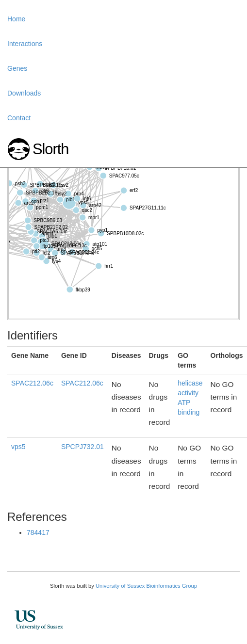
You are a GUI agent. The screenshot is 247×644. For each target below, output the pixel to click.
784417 (38, 532)
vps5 (18, 447)
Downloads (24, 93)
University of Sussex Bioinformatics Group (146, 586)
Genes (17, 68)
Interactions (25, 44)
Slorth (50, 149)
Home (16, 19)
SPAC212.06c (32, 383)
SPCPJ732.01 (82, 447)
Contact (19, 118)
